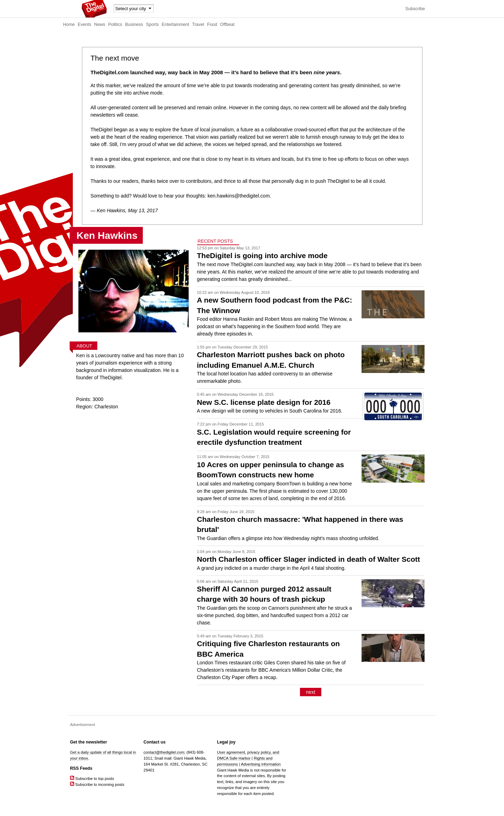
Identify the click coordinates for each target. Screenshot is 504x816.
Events (85, 25)
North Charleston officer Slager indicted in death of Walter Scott (309, 559)
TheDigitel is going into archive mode (262, 255)
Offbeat (227, 25)
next (310, 692)
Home (69, 25)
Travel (198, 25)
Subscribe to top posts (92, 779)
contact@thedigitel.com (164, 752)
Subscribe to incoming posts (97, 784)
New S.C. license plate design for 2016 (264, 402)
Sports (152, 25)
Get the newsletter (89, 742)
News (100, 25)
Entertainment (175, 25)
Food (212, 25)
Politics (115, 25)
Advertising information (261, 764)
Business (134, 25)
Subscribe (415, 9)
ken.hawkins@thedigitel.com (239, 196)
